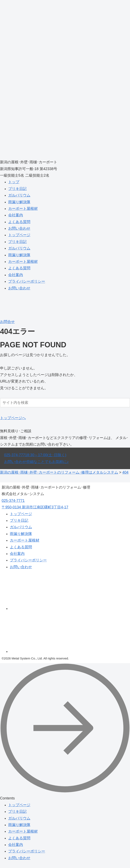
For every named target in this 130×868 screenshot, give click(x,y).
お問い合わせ (19, 228)
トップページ (19, 235)
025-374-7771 (35, 455)
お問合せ (7, 322)
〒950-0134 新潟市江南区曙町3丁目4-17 (35, 507)
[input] (65, 403)
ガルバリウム (19, 195)
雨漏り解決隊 (19, 202)
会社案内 (16, 215)
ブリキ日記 (17, 189)
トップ (14, 182)
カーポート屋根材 (23, 209)
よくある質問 (19, 222)
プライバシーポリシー (27, 281)
